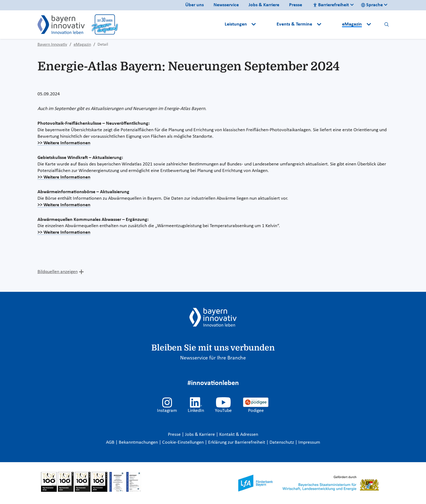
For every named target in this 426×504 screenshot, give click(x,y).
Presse (296, 5)
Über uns (195, 5)
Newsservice (226, 5)
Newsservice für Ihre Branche (213, 358)
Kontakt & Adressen (239, 435)
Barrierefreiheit (331, 5)
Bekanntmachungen (139, 442)
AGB (111, 442)
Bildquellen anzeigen (58, 272)
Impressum (309, 442)
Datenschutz (282, 442)
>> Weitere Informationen (64, 143)
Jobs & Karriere (264, 5)
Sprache (372, 5)
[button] (267, 24)
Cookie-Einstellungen (183, 442)
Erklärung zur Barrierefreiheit (237, 442)
